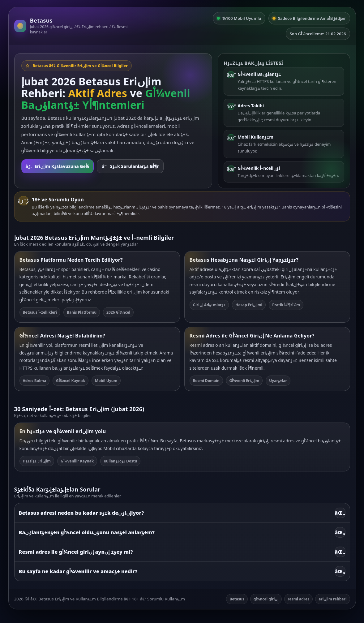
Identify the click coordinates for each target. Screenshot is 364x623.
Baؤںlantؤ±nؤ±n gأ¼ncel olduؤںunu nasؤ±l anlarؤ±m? (182, 532)
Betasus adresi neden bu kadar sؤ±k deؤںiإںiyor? (182, 513)
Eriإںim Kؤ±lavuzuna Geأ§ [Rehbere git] (57, 166)
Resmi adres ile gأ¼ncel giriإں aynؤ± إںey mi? (182, 552)
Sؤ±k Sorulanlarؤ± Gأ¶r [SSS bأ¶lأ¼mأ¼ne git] (130, 166)
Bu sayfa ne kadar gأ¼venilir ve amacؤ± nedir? (182, 571)
